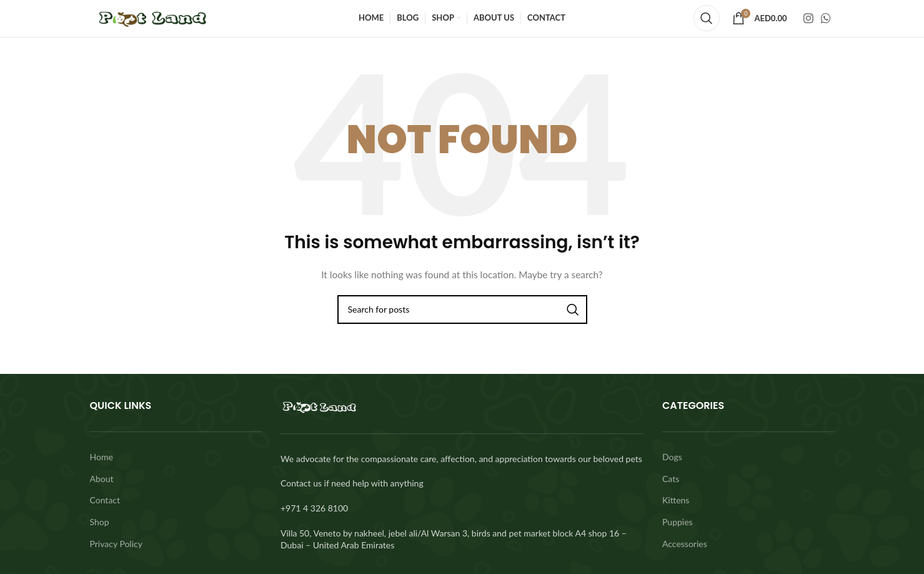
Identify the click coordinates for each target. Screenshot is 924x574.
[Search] (707, 18)
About (102, 476)
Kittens (676, 498)
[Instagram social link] (808, 18)
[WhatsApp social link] (826, 18)
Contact (105, 498)
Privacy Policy (116, 541)
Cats (671, 476)
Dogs (672, 455)
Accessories (685, 541)
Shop (100, 519)
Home (102, 455)
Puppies (678, 519)
